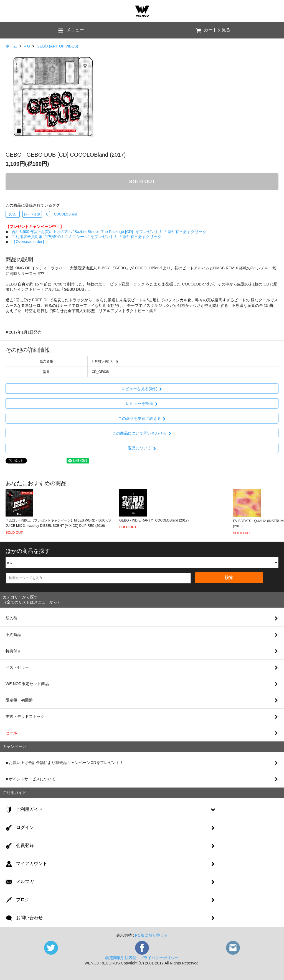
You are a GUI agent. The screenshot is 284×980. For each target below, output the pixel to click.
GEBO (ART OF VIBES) (57, 46)
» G (27, 46)
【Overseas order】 (29, 242)
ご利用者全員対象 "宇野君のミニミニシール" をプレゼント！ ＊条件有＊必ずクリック (87, 237)
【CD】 (13, 214)
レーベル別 (32, 214)
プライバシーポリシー (159, 958)
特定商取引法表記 (121, 958)
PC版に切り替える (151, 935)
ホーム (11, 46)
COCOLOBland (66, 214)
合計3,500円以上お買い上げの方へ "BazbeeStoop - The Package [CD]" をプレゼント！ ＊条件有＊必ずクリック (109, 232)
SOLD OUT (142, 182)
